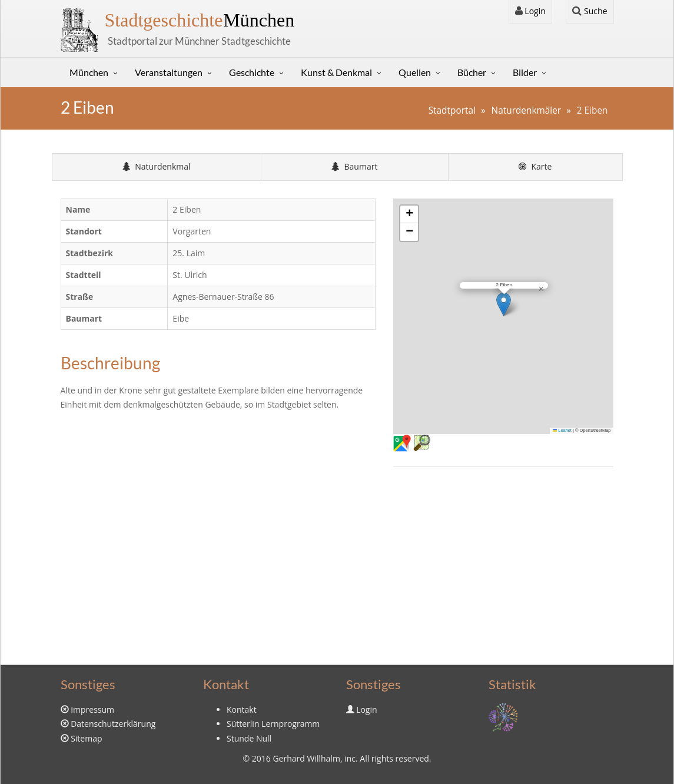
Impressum (92, 709)
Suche (590, 11)
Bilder (525, 72)
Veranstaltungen (169, 72)
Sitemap (86, 738)
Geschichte (252, 72)
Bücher (472, 72)
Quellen (415, 72)
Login (530, 11)
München (200, 20)
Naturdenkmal (157, 166)
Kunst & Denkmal (336, 72)
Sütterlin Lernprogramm (273, 724)
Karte (535, 166)
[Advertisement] (503, 564)
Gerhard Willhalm (306, 758)
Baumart (355, 166)
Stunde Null (249, 738)
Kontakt (242, 709)
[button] (504, 304)
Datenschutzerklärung (113, 724)
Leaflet (562, 430)
